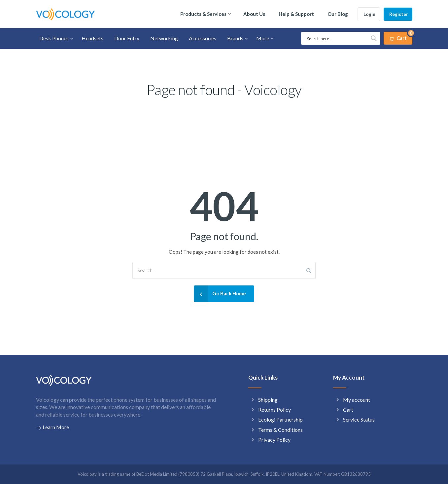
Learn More (52, 427)
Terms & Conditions (280, 430)
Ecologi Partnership (280, 419)
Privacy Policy (274, 440)
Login (369, 14)
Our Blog (338, 14)
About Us (254, 14)
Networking (164, 38)
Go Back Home (220, 294)
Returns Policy (275, 410)
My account (357, 400)
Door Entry (127, 38)
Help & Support (296, 14)
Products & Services (203, 14)
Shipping (268, 400)
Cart (348, 410)
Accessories (203, 38)
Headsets (92, 38)
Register (399, 14)
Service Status (359, 419)
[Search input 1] (337, 38)
